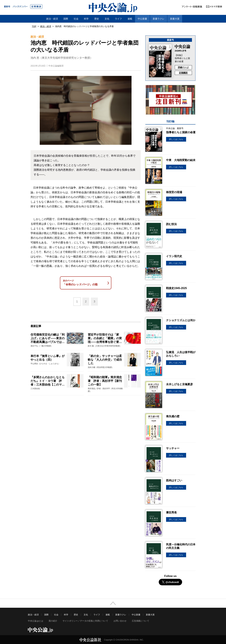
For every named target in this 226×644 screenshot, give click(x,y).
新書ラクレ (159, 19)
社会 (76, 19)
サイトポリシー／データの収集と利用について (85, 621)
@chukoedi (170, 582)
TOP (34, 26)
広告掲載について (141, 621)
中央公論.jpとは (36, 621)
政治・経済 (52, 19)
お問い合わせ (120, 621)
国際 (66, 19)
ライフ (118, 19)
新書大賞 (175, 19)
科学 (86, 19)
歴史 (97, 19)
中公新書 (142, 19)
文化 (107, 19)
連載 (130, 19)
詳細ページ (183, 67)
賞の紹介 (53, 621)
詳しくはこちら (176, 139)
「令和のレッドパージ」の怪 (85, 283)
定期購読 (183, 73)
